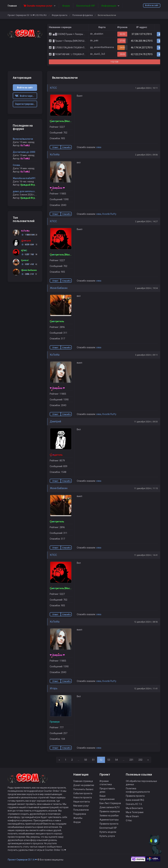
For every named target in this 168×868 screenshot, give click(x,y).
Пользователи (81, 810)
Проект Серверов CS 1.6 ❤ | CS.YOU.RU (27, 15)
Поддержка (80, 814)
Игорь (54, 688)
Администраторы (109, 820)
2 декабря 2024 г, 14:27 (146, 221)
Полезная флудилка (83, 15)
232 (140, 760)
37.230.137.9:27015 (142, 34)
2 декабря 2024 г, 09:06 (146, 155)
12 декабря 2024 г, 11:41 (146, 689)
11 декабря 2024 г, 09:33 (146, 422)
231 (131, 760)
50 (86, 760)
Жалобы (78, 818)
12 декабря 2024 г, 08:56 (146, 622)
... (79, 760)
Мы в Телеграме (135, 812)
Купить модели (108, 832)
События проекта (83, 793)
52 (101, 760)
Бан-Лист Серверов (110, 803)
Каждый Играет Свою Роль (36, 185)
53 (109, 760)
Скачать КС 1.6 (134, 804)
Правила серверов (110, 811)
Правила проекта (109, 824)
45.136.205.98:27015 (142, 41)
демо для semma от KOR (27, 191)
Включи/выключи (23, 139)
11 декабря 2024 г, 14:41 (146, 555)
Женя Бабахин (59, 288)
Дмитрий (55, 421)
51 (93, 760)
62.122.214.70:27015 (142, 54)
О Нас (129, 820)
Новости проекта (83, 797)
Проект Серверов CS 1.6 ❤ (22, 860)
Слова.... (18, 165)
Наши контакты (82, 802)
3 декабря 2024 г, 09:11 (146, 355)
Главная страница (83, 781)
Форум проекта (59, 15)
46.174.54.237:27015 (142, 48)
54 (116, 760)
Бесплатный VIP (108, 828)
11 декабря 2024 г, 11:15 (146, 488)
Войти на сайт (152, 5)
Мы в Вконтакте (134, 808)
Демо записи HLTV (110, 807)
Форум (77, 822)
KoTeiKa (55, 155)
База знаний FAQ (135, 800)
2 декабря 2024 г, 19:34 (146, 288)
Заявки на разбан (109, 816)
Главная (12, 6)
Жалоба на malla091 (24, 178)
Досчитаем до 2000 (24, 152)
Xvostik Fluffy (109, 214)
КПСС (53, 88)
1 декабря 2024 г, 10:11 (146, 88)
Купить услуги (107, 836)
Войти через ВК (26, 96)
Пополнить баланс (83, 789)
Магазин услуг (81, 806)
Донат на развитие (84, 785)
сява (99, 147)
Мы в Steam (132, 816)
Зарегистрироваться (26, 104)
